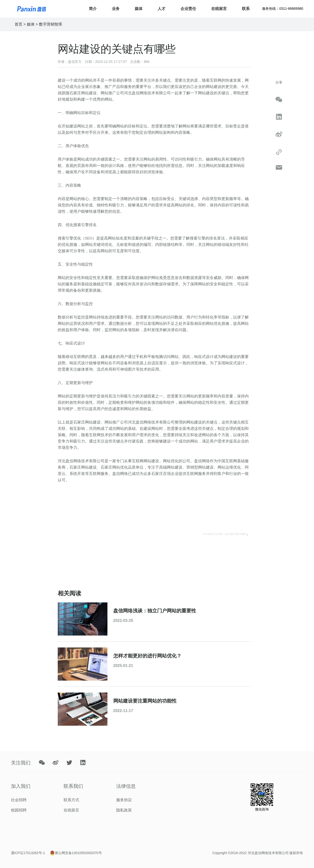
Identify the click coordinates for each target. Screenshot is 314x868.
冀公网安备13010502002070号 (78, 853)
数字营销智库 (51, 24)
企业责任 (188, 9)
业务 (116, 9)
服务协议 (124, 800)
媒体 (139, 9)
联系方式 (71, 800)
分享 (279, 82)
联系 (246, 9)
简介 (93, 9)
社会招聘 (19, 800)
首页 (19, 24)
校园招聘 (19, 810)
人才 (162, 9)
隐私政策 (124, 810)
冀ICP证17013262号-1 (28, 853)
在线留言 (219, 9)
